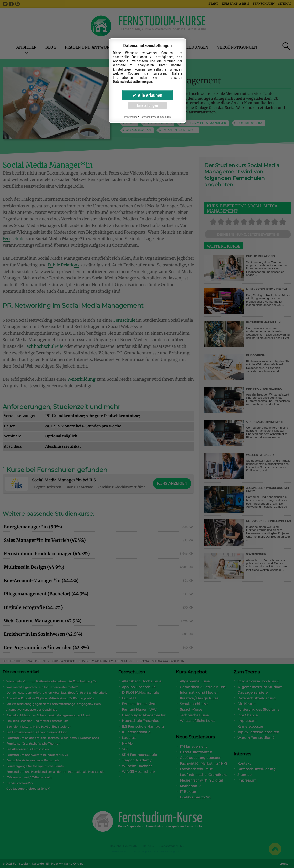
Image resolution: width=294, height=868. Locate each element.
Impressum (130, 117)
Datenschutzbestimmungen (133, 82)
